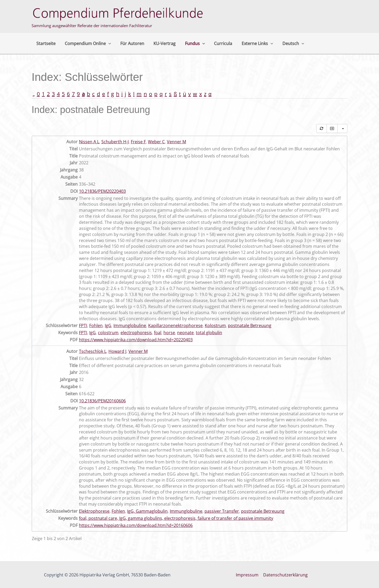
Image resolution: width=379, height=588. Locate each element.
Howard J (117, 351)
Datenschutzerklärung (285, 575)
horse (169, 333)
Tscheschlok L (93, 351)
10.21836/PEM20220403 (102, 191)
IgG (108, 325)
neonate (185, 333)
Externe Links (252, 43)
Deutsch (287, 43)
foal (158, 333)
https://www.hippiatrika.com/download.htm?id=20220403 (136, 340)
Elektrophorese (94, 511)
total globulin (209, 333)
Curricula (218, 43)
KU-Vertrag (162, 43)
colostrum (108, 333)
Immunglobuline (130, 325)
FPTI (83, 325)
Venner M (176, 142)
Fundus (191, 43)
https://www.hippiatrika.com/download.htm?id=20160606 (136, 525)
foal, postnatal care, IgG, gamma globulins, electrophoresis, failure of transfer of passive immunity (176, 518)
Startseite (45, 43)
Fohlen (96, 325)
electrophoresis (136, 333)
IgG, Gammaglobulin (147, 511)
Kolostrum (215, 325)
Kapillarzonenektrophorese (175, 325)
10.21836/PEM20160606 (102, 401)
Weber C (156, 142)
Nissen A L (89, 142)
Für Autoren (130, 43)
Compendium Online (87, 43)
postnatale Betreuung (250, 325)
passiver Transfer (222, 511)
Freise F (138, 142)
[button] (107, 43)
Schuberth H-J (115, 142)
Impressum (247, 575)
